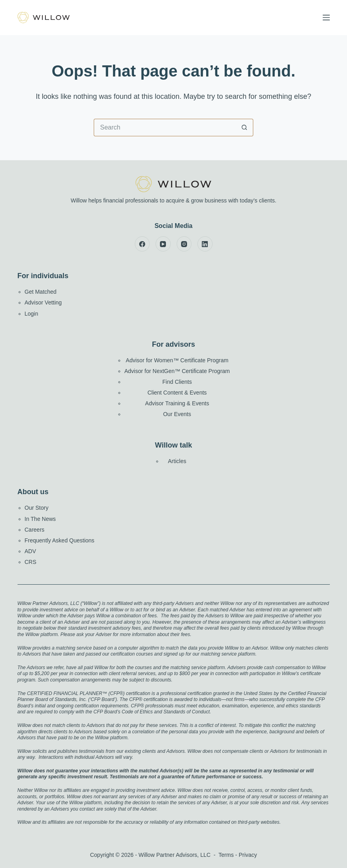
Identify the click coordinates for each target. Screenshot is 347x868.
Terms (226, 855)
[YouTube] (163, 244)
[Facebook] (142, 244)
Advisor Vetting (43, 302)
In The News (40, 519)
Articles (177, 461)
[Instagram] (184, 244)
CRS (31, 562)
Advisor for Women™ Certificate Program (177, 360)
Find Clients (177, 382)
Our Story (37, 508)
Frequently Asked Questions (60, 540)
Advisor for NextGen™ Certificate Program (177, 371)
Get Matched (41, 292)
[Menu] (326, 18)
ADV (31, 551)
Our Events (177, 414)
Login (32, 314)
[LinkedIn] (205, 244)
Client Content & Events (177, 393)
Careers (35, 530)
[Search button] (244, 128)
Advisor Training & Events (177, 403)
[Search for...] (165, 128)
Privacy (248, 855)
